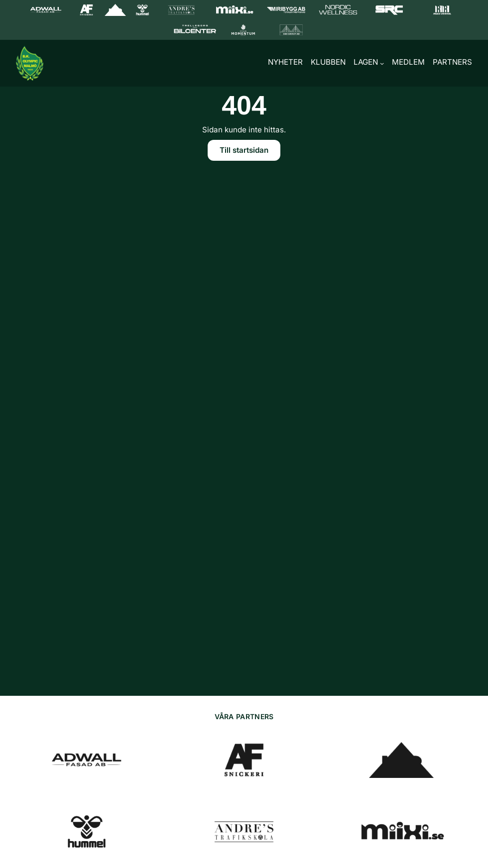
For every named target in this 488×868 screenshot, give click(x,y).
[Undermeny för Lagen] (382, 63)
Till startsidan (244, 151)
